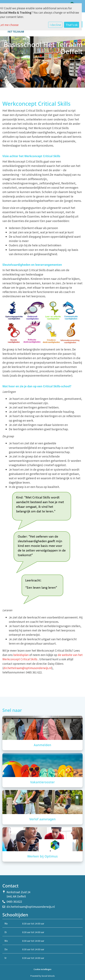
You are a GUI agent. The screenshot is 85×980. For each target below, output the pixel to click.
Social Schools (48, 976)
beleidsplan (21, 655)
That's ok (72, 25)
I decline (55, 25)
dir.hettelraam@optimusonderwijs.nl (27, 668)
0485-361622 (14, 901)
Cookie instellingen (42, 969)
